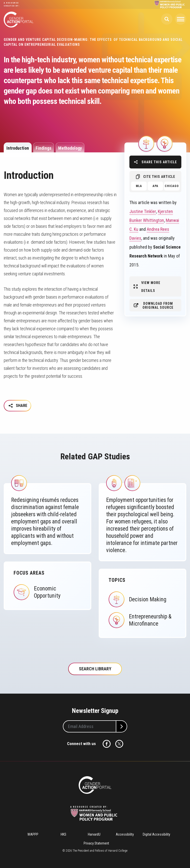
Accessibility (125, 834)
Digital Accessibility (156, 834)
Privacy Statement (96, 843)
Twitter (119, 744)
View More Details (151, 287)
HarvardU (94, 834)
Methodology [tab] (70, 148)
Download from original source (158, 305)
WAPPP (33, 834)
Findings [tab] (44, 148)
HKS (63, 834)
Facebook (107, 744)
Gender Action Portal (19, 20)
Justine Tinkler (143, 211)
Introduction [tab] (18, 148)
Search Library (95, 669)
